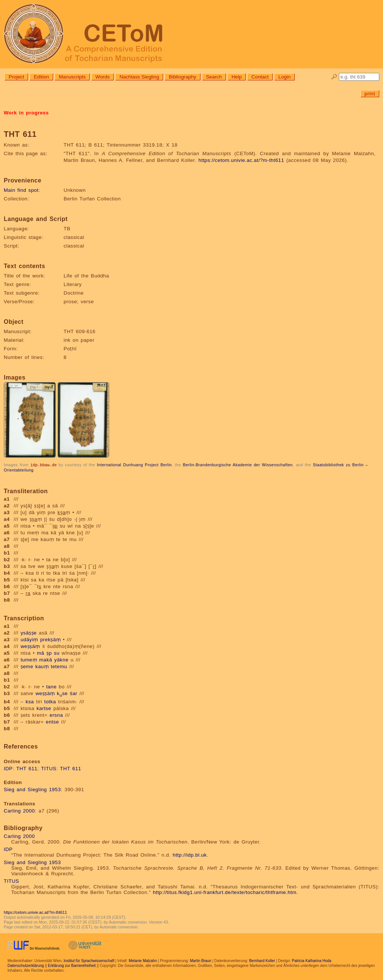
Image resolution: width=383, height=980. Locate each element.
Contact (260, 77)
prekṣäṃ (50, 639)
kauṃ (42, 666)
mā (41, 653)
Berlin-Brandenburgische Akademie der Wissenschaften (238, 465)
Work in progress (26, 113)
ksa (30, 701)
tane (51, 686)
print (370, 94)
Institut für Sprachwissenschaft (89, 960)
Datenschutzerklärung (26, 965)
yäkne (61, 659)
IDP (8, 768)
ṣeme (27, 666)
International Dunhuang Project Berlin (134, 465)
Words (102, 77)
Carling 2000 (19, 810)
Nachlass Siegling (139, 77)
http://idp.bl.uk (190, 855)
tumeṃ (29, 659)
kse (62, 693)
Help (237, 77)
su (57, 653)
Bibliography (182, 77)
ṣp (49, 653)
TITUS (49, 768)
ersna (56, 715)
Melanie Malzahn (143, 960)
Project (16, 77)
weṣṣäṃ (30, 646)
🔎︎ (334, 77)
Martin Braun (201, 960)
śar (74, 693)
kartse (44, 708)
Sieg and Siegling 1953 (32, 789)
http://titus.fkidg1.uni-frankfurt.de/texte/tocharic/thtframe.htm (225, 892)
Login (284, 77)
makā (46, 659)
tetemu (59, 666)
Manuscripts (72, 77)
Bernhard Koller (262, 960)
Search (214, 77)
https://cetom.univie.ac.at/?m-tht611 (241, 160)
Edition (41, 77)
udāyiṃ (29, 639)
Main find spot (21, 190)
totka (50, 701)
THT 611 (27, 768)
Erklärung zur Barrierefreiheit (72, 965)
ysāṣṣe (29, 632)
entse (53, 721)
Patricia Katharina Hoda (312, 960)
